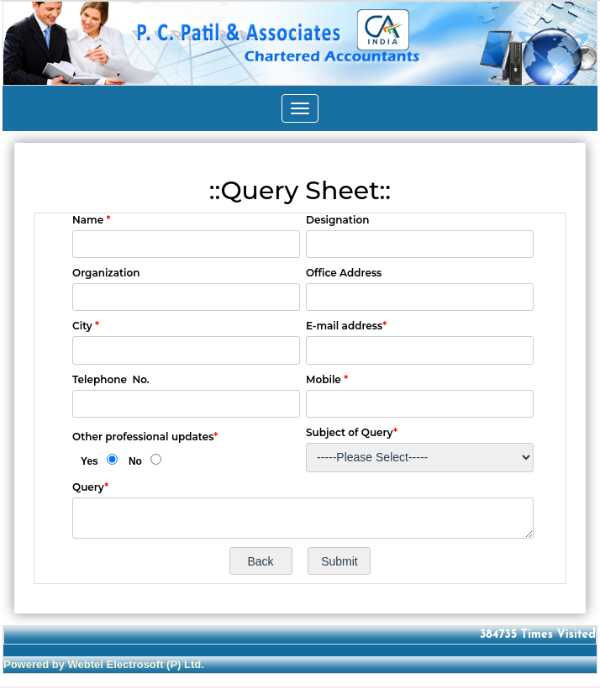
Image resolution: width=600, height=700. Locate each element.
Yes (89, 461)
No (135, 461)
